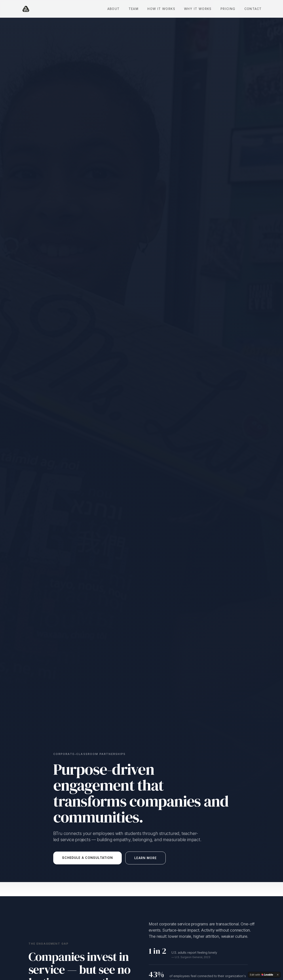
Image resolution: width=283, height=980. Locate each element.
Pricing (228, 9)
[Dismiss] (278, 975)
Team (134, 9)
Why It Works (198, 9)
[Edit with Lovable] (261, 975)
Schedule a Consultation (88, 858)
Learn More (145, 858)
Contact (253, 9)
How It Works (161, 9)
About (114, 9)
